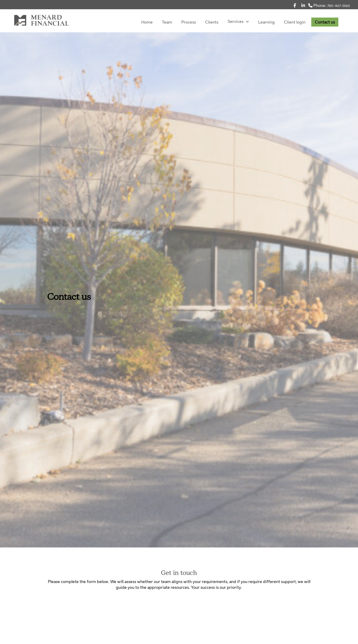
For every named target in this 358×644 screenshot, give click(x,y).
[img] (179, 274)
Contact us (325, 22)
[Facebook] (295, 6)
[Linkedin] (303, 6)
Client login (295, 22)
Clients (212, 22)
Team (167, 22)
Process (189, 22)
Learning (266, 22)
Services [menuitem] (238, 21)
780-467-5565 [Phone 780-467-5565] (339, 6)
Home (147, 22)
